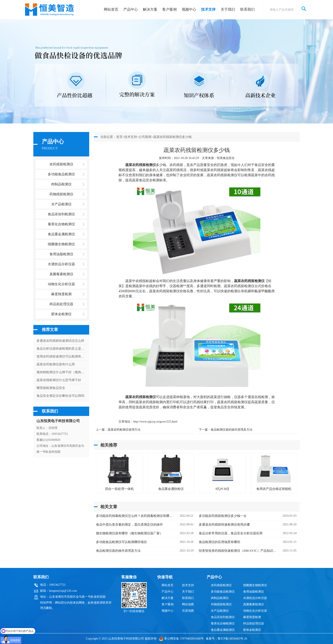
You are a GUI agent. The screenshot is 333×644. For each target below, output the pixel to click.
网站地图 (188, 604)
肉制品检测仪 (220, 598)
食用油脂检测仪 (254, 592)
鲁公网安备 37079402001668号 (181, 639)
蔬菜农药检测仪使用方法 (124, 430)
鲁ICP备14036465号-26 (232, 639)
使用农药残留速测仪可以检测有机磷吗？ (61, 356)
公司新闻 (145, 137)
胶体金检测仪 (61, 314)
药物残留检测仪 (221, 604)
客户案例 (169, 9)
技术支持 (208, 9)
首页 (119, 137)
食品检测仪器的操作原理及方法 (231, 430)
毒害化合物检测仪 (223, 623)
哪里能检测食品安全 (51, 388)
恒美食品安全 (226, 158)
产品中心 (131, 9)
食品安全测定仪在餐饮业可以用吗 (60, 396)
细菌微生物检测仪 (255, 585)
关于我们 (228, 9)
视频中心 (189, 9)
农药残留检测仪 (221, 585)
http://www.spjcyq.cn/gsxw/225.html (155, 422)
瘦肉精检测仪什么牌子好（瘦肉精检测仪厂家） (61, 372)
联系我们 (247, 9)
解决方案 (150, 9)
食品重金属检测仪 (223, 630)
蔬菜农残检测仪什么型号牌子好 (59, 380)
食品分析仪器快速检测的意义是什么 (61, 349)
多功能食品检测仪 (223, 592)
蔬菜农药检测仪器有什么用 (56, 364)
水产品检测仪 (220, 611)
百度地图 (188, 611)
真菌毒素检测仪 (254, 604)
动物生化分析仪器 (255, 611)
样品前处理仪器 (254, 623)
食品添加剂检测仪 (223, 617)
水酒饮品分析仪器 (255, 598)
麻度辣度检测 (252, 617)
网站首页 (111, 9)
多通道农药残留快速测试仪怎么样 (60, 341)
